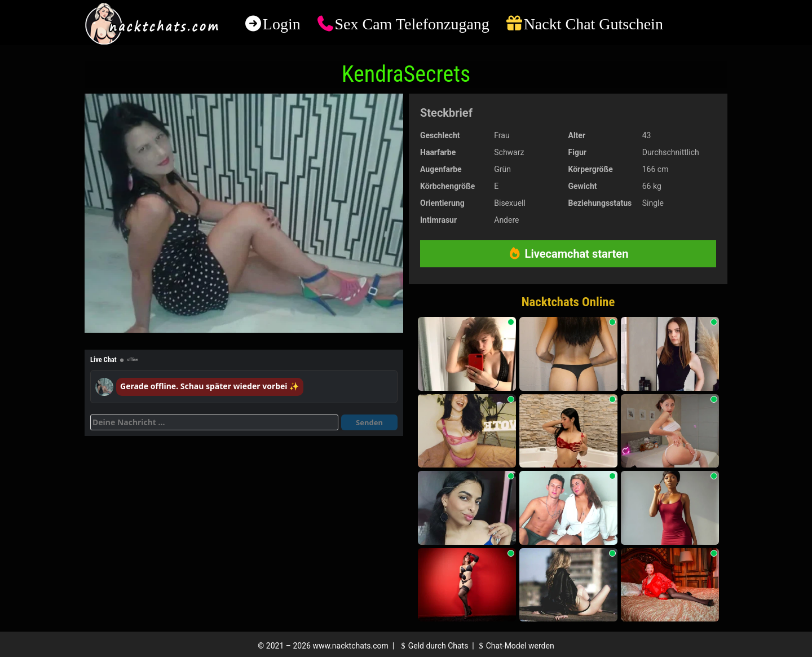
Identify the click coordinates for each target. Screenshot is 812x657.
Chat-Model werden (515, 646)
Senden (369, 422)
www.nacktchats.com (350, 646)
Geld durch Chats (433, 646)
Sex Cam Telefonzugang (412, 24)
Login (282, 24)
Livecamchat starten (568, 254)
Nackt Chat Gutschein (593, 24)
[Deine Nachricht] (214, 422)
